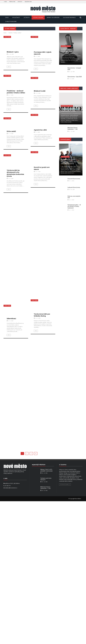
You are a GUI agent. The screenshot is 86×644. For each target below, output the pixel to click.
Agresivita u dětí (40, 130)
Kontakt (20, 2)
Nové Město (78, 499)
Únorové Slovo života (74, 179)
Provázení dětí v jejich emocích (43, 53)
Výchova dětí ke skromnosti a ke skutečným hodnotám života (15, 280)
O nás (5, 2)
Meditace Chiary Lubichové (67, 106)
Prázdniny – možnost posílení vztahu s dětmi (16, 92)
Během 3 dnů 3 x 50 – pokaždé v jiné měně (47, 470)
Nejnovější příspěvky (39, 465)
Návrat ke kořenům (53, 17)
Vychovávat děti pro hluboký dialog (42, 424)
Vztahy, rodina (38, 17)
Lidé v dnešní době (65, 157)
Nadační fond (28, 2)
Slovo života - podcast (66, 46)
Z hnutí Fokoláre (11, 21)
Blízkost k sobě (40, 91)
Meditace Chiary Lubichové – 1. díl (73, 128)
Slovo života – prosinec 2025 (67, 50)
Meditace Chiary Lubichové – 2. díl (68, 110)
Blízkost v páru (13, 52)
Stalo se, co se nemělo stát (74, 197)
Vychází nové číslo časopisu (46, 479)
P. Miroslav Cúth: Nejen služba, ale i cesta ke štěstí (69, 162)
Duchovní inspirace (69, 17)
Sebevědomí (11, 428)
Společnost (16, 17)
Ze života (27, 17)
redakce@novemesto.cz (11, 488)
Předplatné (12, 2)
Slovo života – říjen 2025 (75, 77)
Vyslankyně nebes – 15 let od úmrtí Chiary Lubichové (74, 206)
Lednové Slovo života (74, 187)
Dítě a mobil (11, 131)
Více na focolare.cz (65, 484)
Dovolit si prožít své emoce (42, 275)
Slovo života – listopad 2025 (74, 69)
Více (9, 67)
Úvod (7, 17)
